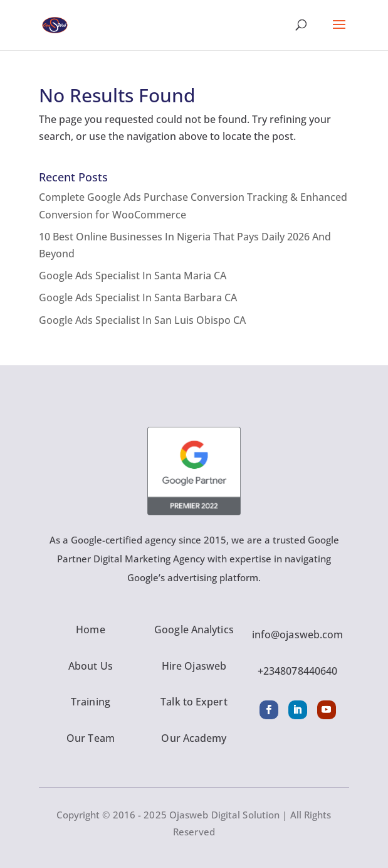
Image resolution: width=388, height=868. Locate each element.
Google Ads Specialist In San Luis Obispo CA (142, 320)
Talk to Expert (194, 702)
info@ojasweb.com (298, 635)
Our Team (91, 738)
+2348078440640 (297, 671)
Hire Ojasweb (194, 666)
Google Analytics (194, 630)
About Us (91, 666)
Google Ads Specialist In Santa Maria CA (133, 276)
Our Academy (194, 738)
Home (90, 630)
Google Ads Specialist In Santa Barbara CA (138, 297)
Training (91, 702)
